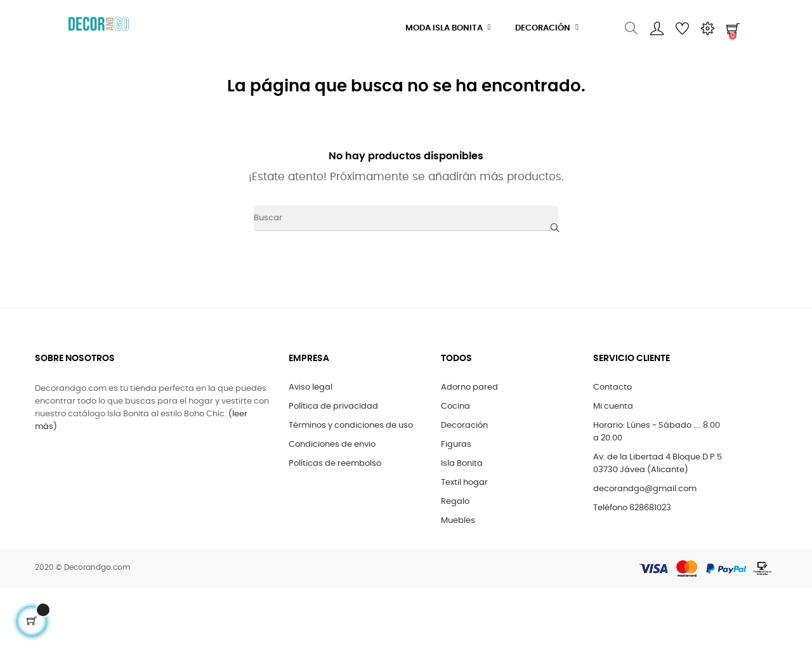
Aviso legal (311, 387)
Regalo (455, 502)
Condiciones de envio (332, 445)
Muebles (458, 521)
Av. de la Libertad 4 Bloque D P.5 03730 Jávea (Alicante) (658, 464)
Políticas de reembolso (335, 464)
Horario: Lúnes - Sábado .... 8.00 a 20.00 (657, 432)
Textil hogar (464, 483)
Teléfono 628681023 (632, 508)
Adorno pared (469, 387)
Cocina (455, 406)
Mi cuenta (613, 406)
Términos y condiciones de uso (351, 425)
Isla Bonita (462, 464)
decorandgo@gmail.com (645, 489)
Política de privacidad (333, 406)
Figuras (456, 445)
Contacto (612, 387)
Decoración (464, 425)
